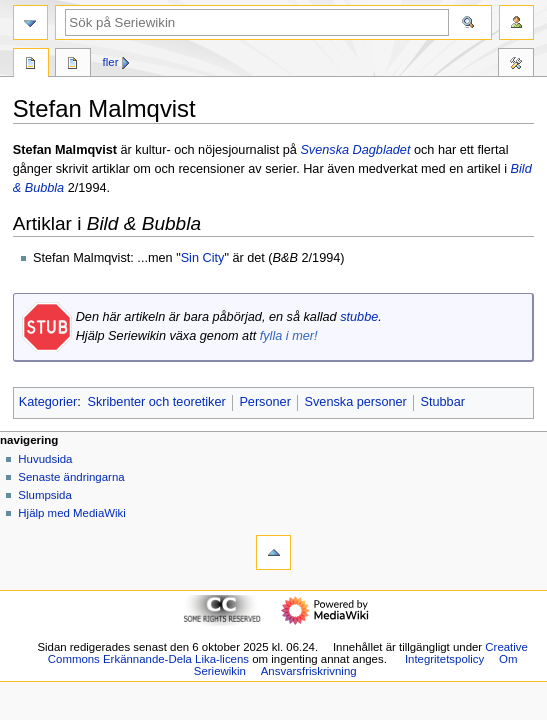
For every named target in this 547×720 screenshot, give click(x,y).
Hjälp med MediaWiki (72, 513)
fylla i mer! (289, 336)
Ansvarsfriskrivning (309, 671)
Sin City (203, 258)
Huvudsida (45, 459)
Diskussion (73, 65)
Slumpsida (44, 495)
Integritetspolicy (444, 659)
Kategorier (48, 402)
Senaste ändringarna (71, 477)
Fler (111, 62)
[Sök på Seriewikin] (257, 22)
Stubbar (443, 402)
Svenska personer (356, 402)
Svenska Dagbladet (355, 150)
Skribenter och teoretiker (156, 402)
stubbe (359, 317)
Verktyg (516, 65)
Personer (264, 402)
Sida (31, 65)
